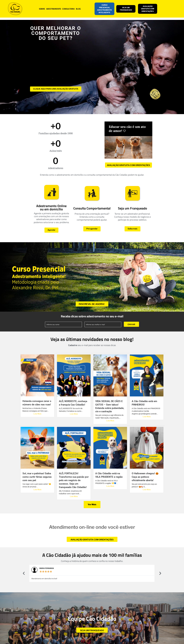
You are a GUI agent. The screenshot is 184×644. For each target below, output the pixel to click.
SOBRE (42, 9)
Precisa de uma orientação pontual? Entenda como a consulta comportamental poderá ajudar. (92, 217)
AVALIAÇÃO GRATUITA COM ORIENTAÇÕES (148, 9)
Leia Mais (37, 414)
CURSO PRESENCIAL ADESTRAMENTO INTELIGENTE (104, 9)
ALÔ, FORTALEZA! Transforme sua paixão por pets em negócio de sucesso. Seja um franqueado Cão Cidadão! (74, 480)
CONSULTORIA (68, 9)
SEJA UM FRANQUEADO (126, 9)
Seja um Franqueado (133, 208)
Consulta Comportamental (92, 208)
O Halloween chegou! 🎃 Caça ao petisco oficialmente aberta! (145, 477)
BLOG (78, 9)
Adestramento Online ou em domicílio (51, 208)
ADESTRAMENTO (54, 9)
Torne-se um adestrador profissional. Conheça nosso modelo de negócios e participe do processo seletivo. (133, 217)
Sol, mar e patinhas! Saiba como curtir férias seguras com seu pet (37, 477)
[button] (24, 573)
